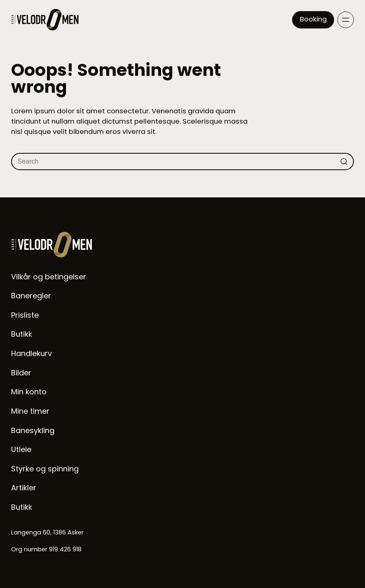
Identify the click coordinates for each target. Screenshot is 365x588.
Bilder (21, 373)
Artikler (24, 488)
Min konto (29, 392)
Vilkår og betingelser (49, 277)
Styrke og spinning (45, 469)
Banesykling (33, 430)
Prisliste (25, 315)
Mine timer (30, 411)
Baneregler (31, 296)
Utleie (21, 449)
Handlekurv (32, 353)
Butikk (22, 334)
